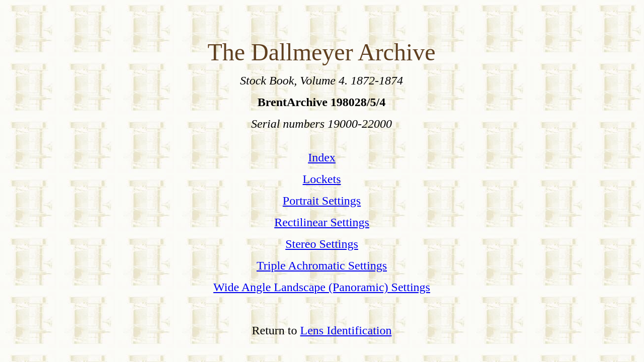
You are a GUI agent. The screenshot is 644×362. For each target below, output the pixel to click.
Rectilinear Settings (322, 222)
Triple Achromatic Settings (322, 265)
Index (322, 157)
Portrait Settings (322, 201)
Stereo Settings (322, 244)
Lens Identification (346, 330)
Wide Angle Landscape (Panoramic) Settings (322, 287)
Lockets (322, 179)
